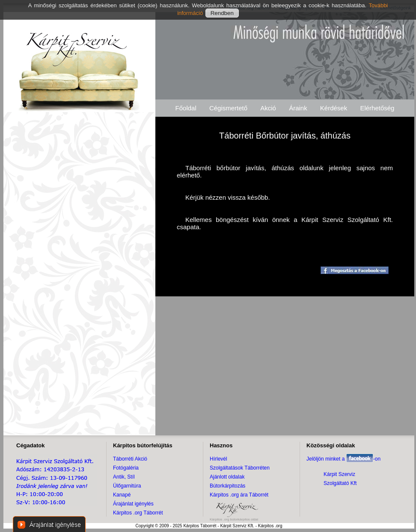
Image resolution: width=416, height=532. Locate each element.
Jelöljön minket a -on (343, 459)
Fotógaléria (126, 468)
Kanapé (122, 495)
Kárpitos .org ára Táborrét (239, 495)
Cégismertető (228, 108)
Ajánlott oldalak (227, 477)
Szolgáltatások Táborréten (240, 468)
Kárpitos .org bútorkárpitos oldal (234, 519)
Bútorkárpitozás (227, 486)
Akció (268, 108)
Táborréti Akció (130, 459)
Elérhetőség (377, 108)
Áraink (298, 108)
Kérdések (334, 108)
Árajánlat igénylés (133, 504)
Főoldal (186, 108)
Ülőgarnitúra (127, 486)
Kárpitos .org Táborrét (138, 513)
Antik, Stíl (124, 477)
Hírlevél (218, 459)
